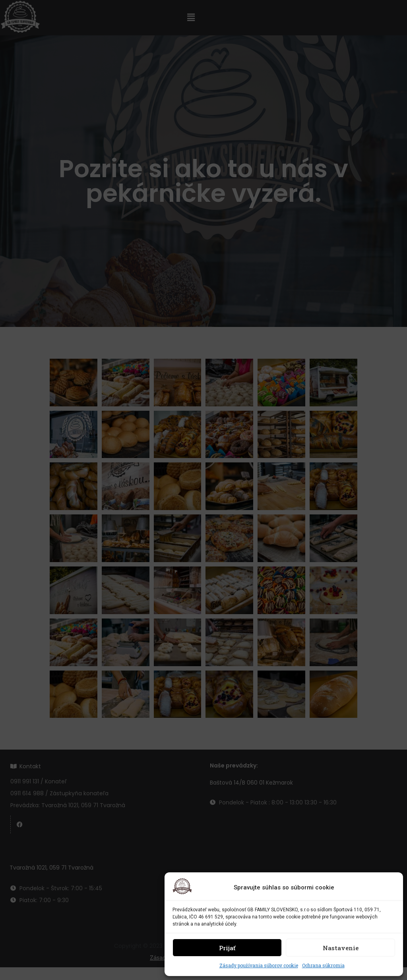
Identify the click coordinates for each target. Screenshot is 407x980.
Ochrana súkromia (323, 965)
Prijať (227, 948)
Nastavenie (341, 948)
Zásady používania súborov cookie (259, 965)
